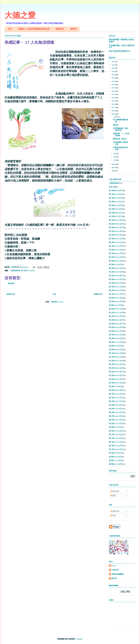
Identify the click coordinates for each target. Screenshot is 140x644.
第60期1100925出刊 (116, 390)
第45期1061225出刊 (116, 327)
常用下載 (112, 187)
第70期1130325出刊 (116, 431)
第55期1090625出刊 (116, 368)
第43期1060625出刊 (116, 320)
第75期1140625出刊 (116, 449)
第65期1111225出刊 (116, 409)
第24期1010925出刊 (116, 242)
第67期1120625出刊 (116, 416)
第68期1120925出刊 (116, 420)
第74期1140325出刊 (116, 446)
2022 (113, 71)
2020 (113, 78)
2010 (113, 111)
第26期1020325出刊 (116, 250)
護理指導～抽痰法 (120, 139)
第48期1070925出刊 (116, 338)
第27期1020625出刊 (116, 253)
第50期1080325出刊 (116, 350)
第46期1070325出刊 (116, 331)
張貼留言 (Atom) (57, 302)
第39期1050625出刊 (116, 301)
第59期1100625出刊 (116, 383)
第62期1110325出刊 (116, 398)
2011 (113, 107)
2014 (113, 98)
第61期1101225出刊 (116, 394)
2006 (113, 171)
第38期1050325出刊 (116, 298)
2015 (113, 94)
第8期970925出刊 (115, 457)
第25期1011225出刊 (116, 246)
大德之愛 (20, 15)
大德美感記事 (15, 271)
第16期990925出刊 (116, 213)
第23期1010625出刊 (116, 239)
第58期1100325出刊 (116, 379)
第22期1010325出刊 (116, 235)
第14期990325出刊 (116, 205)
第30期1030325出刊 (116, 268)
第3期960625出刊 (115, 305)
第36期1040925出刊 (116, 290)
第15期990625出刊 (116, 209)
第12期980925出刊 (116, 198)
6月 (115, 157)
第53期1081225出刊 (116, 361)
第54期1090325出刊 (116, 364)
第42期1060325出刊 (116, 316)
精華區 (73, 29)
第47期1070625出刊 (116, 335)
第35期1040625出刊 (116, 287)
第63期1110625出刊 (116, 401)
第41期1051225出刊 (116, 313)
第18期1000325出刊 (116, 220)
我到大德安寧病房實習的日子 (120, 51)
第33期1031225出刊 (116, 279)
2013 (113, 101)
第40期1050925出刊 (116, 309)
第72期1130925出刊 (116, 438)
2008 (113, 164)
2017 (113, 88)
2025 (113, 62)
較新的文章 (11, 294)
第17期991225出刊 (116, 216)
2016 (113, 91)
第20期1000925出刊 (116, 227)
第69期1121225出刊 (116, 423)
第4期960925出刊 (115, 346)
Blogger (79, 639)
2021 (113, 75)
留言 (113, 496)
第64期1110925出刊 (116, 405)
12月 (115, 117)
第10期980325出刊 (116, 191)
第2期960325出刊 (115, 264)
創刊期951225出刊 (116, 464)
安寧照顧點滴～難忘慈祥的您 (121, 129)
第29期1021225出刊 (116, 261)
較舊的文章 (98, 294)
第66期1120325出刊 (116, 412)
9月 (115, 154)
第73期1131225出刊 (116, 442)
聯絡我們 (60, 29)
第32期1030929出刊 (116, 276)
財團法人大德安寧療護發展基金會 (34, 29)
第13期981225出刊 (28, 271)
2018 (113, 84)
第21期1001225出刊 (116, 231)
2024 (113, 65)
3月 (115, 160)
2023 (113, 68)
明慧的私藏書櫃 (117, 574)
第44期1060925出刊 (116, 324)
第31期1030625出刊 (116, 272)
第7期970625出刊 (115, 453)
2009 (113, 114)
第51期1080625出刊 (116, 353)
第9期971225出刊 (115, 460)
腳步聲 (116, 125)
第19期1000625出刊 (116, 224)
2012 (113, 104)
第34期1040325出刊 (116, 283)
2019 (113, 81)
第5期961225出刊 (115, 387)
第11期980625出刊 (116, 194)
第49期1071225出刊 (116, 342)
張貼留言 (11, 283)
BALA (114, 566)
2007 (113, 167)
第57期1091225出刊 (116, 375)
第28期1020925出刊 (116, 257)
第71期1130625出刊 (116, 434)
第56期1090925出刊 (116, 372)
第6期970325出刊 (115, 427)
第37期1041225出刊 (116, 294)
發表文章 (115, 491)
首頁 (10, 29)
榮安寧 (114, 578)
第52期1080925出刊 (116, 357)
